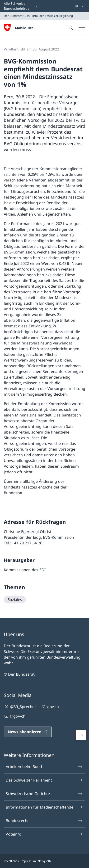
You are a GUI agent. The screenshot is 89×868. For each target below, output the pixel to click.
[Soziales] (15, 600)
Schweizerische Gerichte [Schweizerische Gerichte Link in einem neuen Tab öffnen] (44, 794)
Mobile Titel (25, 28)
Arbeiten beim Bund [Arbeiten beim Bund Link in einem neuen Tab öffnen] (44, 767)
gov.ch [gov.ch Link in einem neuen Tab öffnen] (50, 707)
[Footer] (44, 861)
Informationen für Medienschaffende (44, 807)
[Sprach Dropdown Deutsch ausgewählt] (79, 6)
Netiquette (45, 861)
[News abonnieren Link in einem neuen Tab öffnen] (73, 6)
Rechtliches (11, 861)
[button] (81, 735)
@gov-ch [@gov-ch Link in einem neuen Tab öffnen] (15, 716)
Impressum (28, 861)
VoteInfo (44, 834)
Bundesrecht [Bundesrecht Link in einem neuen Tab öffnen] (44, 821)
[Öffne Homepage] (19, 27)
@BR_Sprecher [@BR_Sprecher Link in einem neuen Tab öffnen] (20, 707)
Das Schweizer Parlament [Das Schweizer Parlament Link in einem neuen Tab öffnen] (44, 780)
